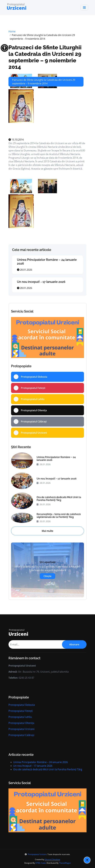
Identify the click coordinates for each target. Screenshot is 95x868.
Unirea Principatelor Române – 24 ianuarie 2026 (56, 459)
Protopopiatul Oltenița (21, 723)
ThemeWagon (65, 863)
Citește (47, 576)
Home (12, 31)
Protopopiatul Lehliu (20, 717)
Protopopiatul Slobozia (22, 705)
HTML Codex (41, 863)
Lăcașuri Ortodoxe (52, 859)
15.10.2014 (16, 140)
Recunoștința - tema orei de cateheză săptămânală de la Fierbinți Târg (59, 516)
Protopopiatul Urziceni (21, 729)
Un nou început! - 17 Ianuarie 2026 (41, 282)
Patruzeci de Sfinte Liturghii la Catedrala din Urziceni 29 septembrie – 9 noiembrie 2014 (45, 57)
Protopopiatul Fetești (21, 711)
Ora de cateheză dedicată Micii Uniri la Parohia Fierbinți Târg (59, 499)
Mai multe (47, 531)
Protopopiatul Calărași (21, 735)
